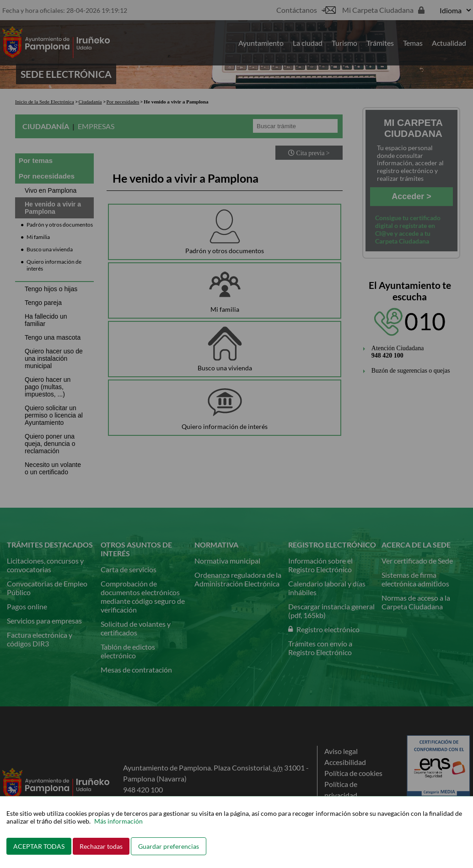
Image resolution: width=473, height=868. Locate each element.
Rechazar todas (101, 846)
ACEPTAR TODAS (39, 846)
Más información (118, 821)
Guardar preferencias (169, 846)
